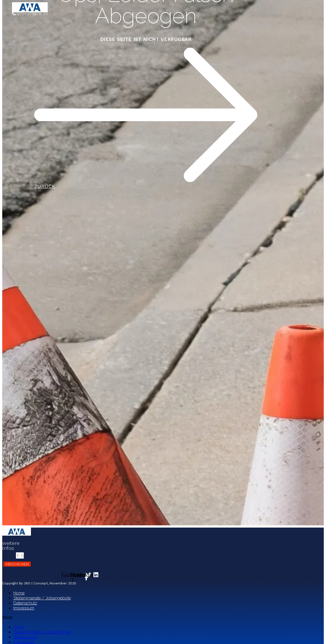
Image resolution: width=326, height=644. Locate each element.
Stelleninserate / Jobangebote (42, 598)
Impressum (24, 608)
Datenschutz (25, 603)
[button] (114, 618)
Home (19, 593)
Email (9, 555)
